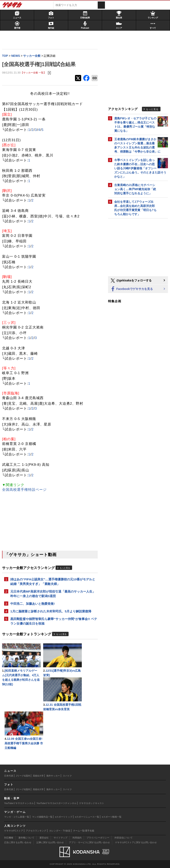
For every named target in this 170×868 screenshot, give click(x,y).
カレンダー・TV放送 (60, 831)
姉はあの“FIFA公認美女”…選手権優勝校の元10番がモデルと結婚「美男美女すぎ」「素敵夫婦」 (53, 582)
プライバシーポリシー (98, 838)
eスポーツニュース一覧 (87, 817)
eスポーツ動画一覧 (112, 817)
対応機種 (9, 838)
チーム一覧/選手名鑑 (84, 831)
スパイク (67, 776)
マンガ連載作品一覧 (42, 817)
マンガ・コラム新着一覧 (17, 817)
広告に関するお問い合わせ (18, 842)
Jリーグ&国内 (23, 776)
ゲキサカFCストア (14, 831)
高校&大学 (38, 776)
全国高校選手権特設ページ (24, 490)
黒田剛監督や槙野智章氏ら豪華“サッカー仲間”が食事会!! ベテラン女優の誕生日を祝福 (54, 621)
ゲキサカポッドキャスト (92, 803)
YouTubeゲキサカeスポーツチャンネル (56, 803)
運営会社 (44, 838)
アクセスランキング (36, 831)
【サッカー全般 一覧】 (33, 73)
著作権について (26, 838)
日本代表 (9, 776)
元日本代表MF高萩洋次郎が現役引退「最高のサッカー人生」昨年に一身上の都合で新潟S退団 (53, 594)
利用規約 (77, 838)
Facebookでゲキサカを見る (131, 289)
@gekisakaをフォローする (131, 281)
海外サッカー (53, 776)
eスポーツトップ (64, 817)
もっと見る (65, 568)
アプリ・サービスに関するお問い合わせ (89, 842)
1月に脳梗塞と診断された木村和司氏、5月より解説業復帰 (51, 611)
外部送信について (124, 838)
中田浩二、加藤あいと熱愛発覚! (33, 604)
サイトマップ (61, 838)
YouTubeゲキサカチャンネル (19, 803)
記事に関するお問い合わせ (50, 842)
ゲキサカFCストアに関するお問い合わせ (136, 842)
